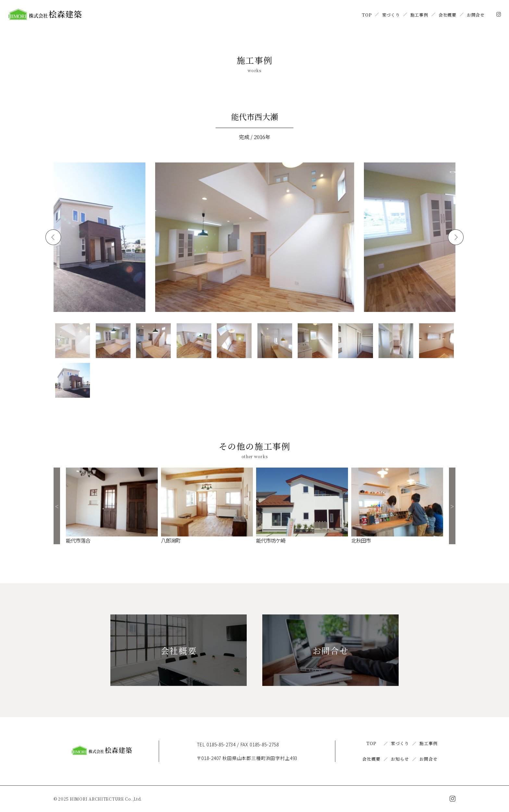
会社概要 (447, 15)
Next (452, 506)
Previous (57, 506)
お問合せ (476, 15)
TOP (367, 15)
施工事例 (419, 15)
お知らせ (400, 759)
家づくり (391, 15)
